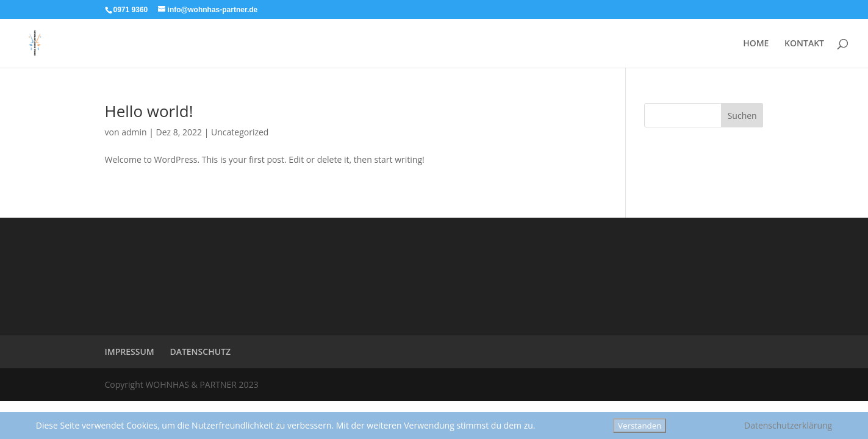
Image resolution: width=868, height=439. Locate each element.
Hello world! (149, 111)
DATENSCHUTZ (200, 352)
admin (134, 132)
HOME (756, 44)
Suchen (742, 116)
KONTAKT (804, 44)
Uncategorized (240, 132)
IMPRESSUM (130, 352)
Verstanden (640, 426)
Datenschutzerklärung (788, 425)
